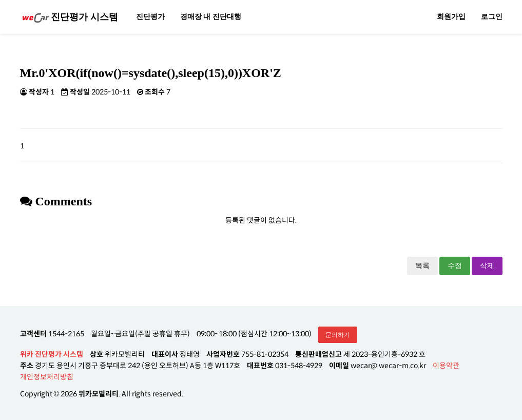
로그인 (492, 17)
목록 (422, 266)
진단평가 (150, 17)
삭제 (487, 266)
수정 (455, 266)
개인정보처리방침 (47, 377)
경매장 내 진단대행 (211, 17)
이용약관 (446, 366)
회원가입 (451, 17)
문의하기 (338, 335)
